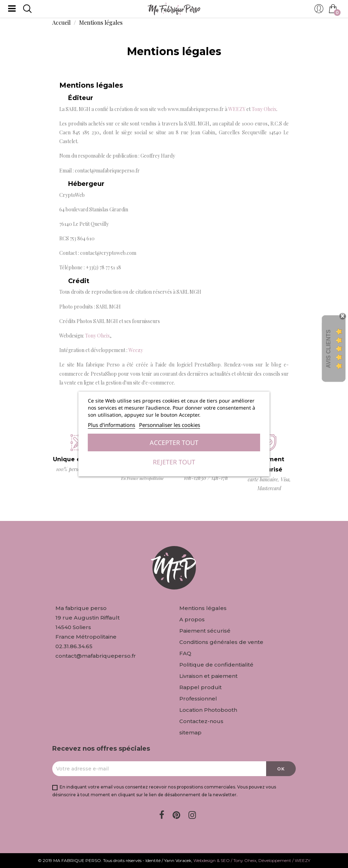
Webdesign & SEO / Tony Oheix (225, 860)
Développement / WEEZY (284, 860)
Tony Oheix (264, 109)
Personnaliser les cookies (170, 425)
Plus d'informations (112, 425)
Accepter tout (174, 442)
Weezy (136, 350)
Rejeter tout (174, 462)
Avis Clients (328, 349)
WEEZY (237, 109)
